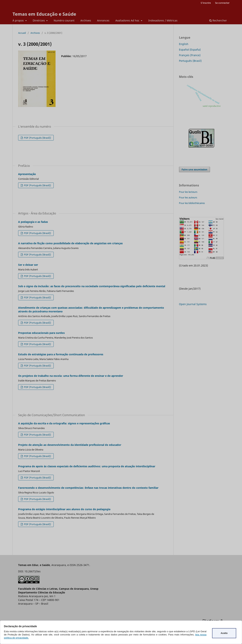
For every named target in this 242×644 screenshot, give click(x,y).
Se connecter (222, 3)
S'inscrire (206, 3)
